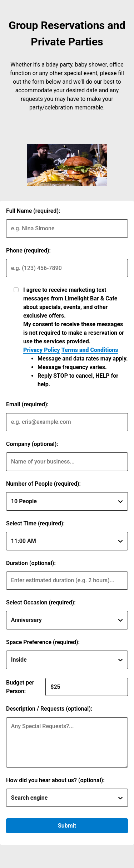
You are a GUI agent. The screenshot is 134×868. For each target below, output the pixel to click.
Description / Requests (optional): (49, 709)
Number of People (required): (43, 484)
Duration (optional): (31, 563)
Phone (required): (28, 251)
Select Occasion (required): (41, 602)
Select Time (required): (35, 523)
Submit (67, 826)
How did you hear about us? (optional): (55, 780)
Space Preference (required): (43, 642)
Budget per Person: (20, 687)
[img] (67, 165)
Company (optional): (32, 444)
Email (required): (27, 404)
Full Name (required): (33, 211)
